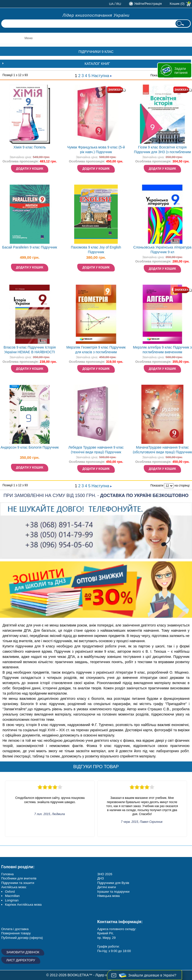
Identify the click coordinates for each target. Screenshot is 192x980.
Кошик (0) (177, 4)
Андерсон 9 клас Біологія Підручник (30, 447)
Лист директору (21, 960)
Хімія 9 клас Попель (30, 147)
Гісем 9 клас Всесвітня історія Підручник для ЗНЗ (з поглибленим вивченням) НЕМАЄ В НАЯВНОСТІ (162, 150)
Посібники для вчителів (19, 878)
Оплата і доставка (15, 929)
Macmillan (12, 896)
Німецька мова (108, 896)
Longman (12, 900)
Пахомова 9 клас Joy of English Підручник (96, 250)
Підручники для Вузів (113, 883)
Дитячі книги (106, 887)
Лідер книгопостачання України (96, 15)
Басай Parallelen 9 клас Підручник (30, 247)
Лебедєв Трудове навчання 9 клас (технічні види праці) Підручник (96, 450)
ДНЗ (100, 878)
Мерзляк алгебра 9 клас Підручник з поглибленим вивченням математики (162, 350)
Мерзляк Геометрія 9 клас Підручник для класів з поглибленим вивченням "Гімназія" (96, 350)
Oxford (10, 892)
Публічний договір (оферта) (22, 938)
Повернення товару (16, 933)
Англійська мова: (14, 887)
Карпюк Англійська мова (23, 905)
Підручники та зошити (18, 883)
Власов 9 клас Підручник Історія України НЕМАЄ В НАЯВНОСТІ (30, 350)
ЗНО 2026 (105, 874)
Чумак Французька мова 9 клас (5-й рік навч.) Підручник (96, 150)
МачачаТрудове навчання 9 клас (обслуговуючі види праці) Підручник (162, 450)
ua (111, 4)
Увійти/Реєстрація (148, 4)
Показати (157, 486)
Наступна (102, 76)
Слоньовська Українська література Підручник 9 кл (162, 250)
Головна (7, 874)
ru (119, 4)
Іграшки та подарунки (113, 892)
